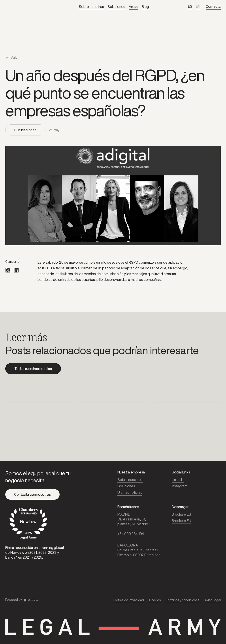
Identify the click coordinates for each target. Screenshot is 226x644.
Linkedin (178, 480)
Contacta (213, 6)
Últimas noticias (130, 492)
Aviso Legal (213, 600)
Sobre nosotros (91, 7)
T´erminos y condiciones (183, 600)
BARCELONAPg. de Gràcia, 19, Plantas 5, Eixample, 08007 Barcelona (139, 550)
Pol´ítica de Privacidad (129, 600)
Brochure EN (181, 521)
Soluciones (116, 7)
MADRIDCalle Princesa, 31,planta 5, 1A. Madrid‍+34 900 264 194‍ (133, 524)
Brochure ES (181, 514)
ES (190, 6)
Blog (145, 7)
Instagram (180, 486)
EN (198, 6)
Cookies (155, 600)
